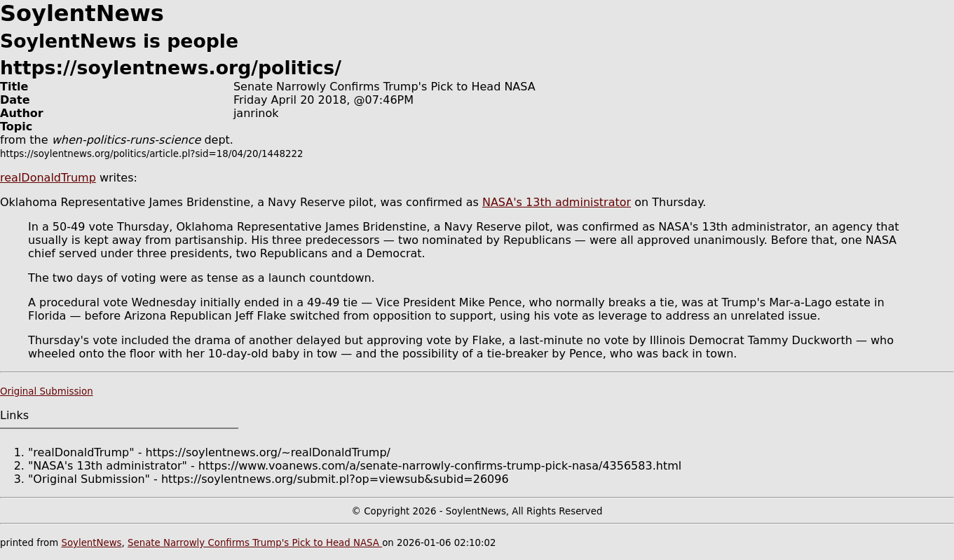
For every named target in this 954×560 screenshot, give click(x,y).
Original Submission (47, 391)
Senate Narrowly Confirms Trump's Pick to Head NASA (255, 543)
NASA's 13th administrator (557, 202)
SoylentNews (91, 543)
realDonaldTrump (48, 178)
